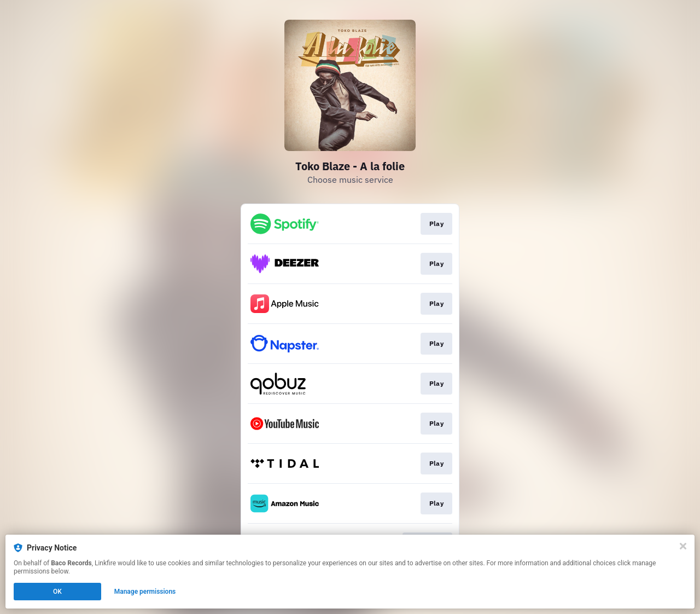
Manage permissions (145, 592)
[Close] (683, 546)
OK (57, 592)
